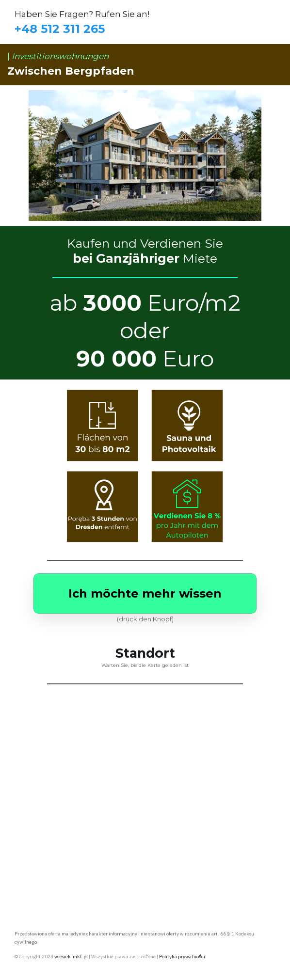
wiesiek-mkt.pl (71, 956)
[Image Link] (145, 426)
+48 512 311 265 (60, 29)
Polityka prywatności (182, 956)
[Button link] (145, 593)
